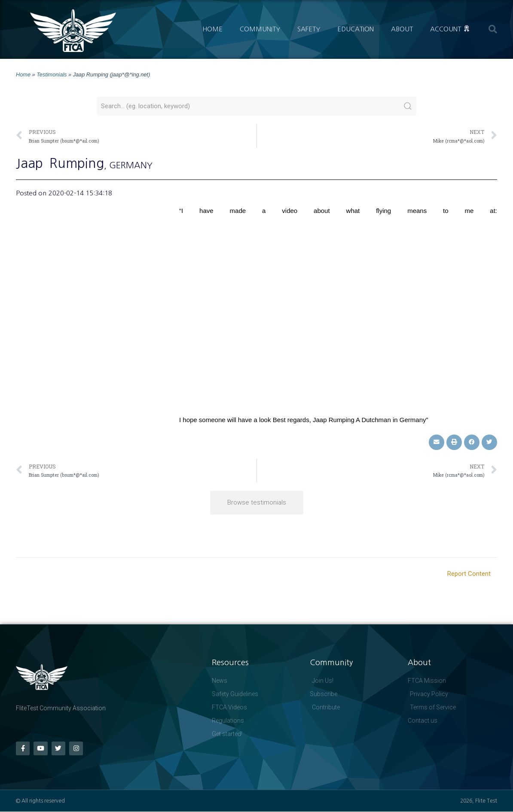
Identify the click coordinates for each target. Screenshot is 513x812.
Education (356, 29)
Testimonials (52, 75)
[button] (493, 29)
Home (212, 29)
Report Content (469, 574)
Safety (309, 29)
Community (260, 29)
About (402, 29)
